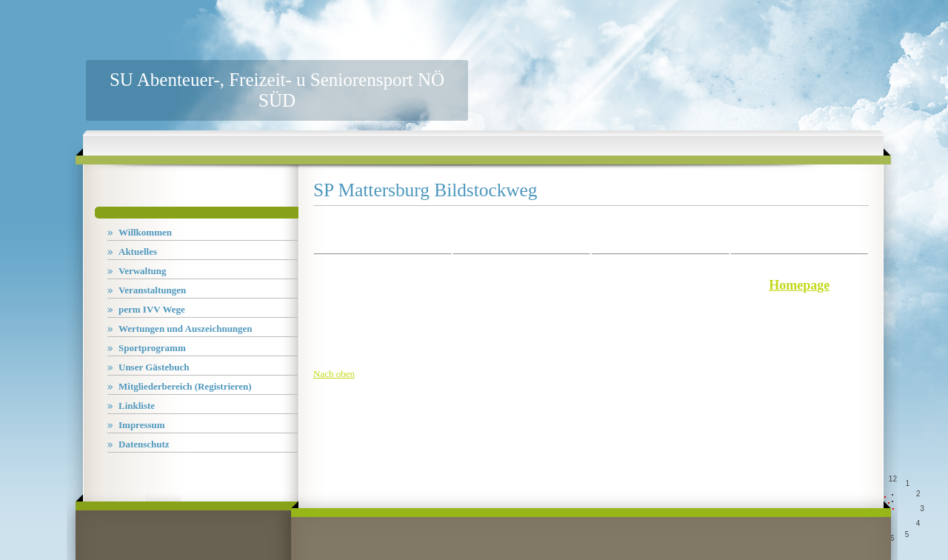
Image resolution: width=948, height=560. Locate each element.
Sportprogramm (152, 348)
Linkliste (137, 406)
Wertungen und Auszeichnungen (186, 329)
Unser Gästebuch (154, 367)
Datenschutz (144, 444)
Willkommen (145, 232)
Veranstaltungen (152, 290)
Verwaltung (143, 271)
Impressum (142, 425)
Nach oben (334, 374)
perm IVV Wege (152, 309)
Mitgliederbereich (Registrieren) (185, 386)
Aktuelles (138, 251)
